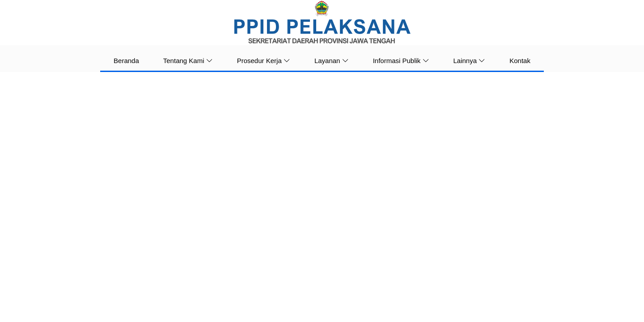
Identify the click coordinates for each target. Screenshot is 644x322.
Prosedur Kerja (264, 61)
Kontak (520, 61)
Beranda (126, 61)
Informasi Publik (401, 61)
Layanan (332, 61)
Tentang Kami (188, 61)
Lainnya (470, 61)
